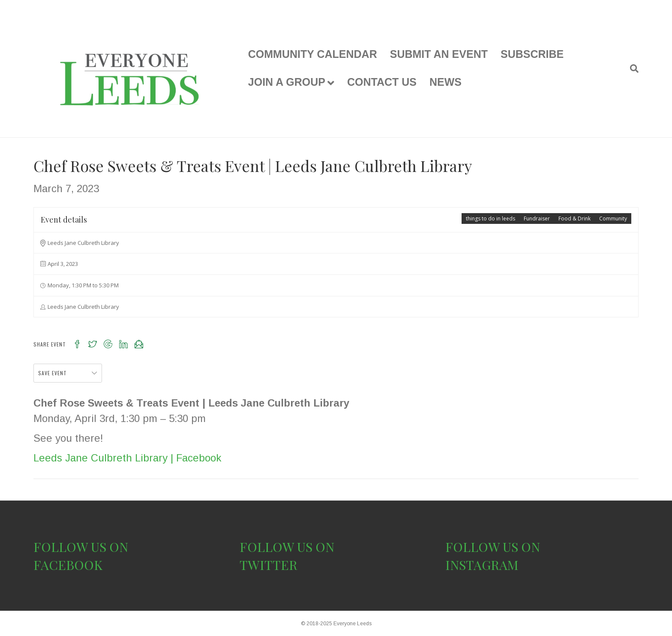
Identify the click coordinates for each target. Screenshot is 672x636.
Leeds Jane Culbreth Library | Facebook (127, 458)
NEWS (445, 82)
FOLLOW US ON (81, 547)
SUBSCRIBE (532, 54)
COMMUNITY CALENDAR (313, 54)
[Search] (631, 69)
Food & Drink (574, 219)
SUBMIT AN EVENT (439, 54)
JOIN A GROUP (287, 82)
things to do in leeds (490, 219)
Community (613, 219)
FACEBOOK (68, 565)
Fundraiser (537, 219)
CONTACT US (382, 82)
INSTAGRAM (482, 565)
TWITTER (268, 565)
